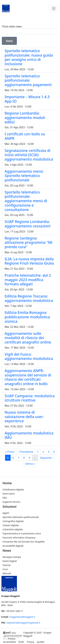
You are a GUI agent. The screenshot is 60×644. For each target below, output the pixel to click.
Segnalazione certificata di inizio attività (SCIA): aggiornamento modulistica (29, 155)
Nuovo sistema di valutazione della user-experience (24, 417)
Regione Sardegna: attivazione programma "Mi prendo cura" (28, 242)
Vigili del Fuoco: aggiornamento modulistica (29, 356)
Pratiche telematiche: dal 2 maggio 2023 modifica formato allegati (28, 280)
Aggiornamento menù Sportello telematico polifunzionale (24, 176)
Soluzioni (9, 507)
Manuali (7, 573)
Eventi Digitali (10, 561)
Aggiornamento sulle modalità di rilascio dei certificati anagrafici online (28, 338)
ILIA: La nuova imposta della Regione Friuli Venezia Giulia (29, 261)
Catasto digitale (11, 525)
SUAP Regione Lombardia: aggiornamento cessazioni (28, 224)
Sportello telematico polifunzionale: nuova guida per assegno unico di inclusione (29, 57)
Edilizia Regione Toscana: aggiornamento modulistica (29, 298)
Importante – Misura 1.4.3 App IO (27, 99)
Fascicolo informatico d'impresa (19, 538)
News (7, 550)
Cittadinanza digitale (13, 489)
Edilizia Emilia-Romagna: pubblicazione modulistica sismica (27, 317)
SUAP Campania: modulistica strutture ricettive (30, 398)
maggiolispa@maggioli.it (22, 617)
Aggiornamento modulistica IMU (29, 435)
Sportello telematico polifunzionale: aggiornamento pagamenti (28, 80)
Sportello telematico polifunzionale (21, 517)
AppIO (6, 513)
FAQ (5, 498)
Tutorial (6, 565)
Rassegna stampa (12, 557)
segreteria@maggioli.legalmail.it (23, 623)
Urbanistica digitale (13, 529)
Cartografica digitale (13, 521)
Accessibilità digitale (13, 546)
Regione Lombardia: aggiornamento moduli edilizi (25, 117)
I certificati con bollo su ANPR (25, 136)
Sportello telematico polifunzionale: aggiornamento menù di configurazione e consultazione (26, 201)
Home (7, 483)
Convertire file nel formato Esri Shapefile (24, 542)
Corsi (5, 569)
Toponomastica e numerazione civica (22, 533)
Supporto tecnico (11, 502)
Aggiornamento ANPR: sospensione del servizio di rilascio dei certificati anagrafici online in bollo (28, 377)
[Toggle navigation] (54, 9)
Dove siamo (9, 494)
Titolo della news (12, 26)
